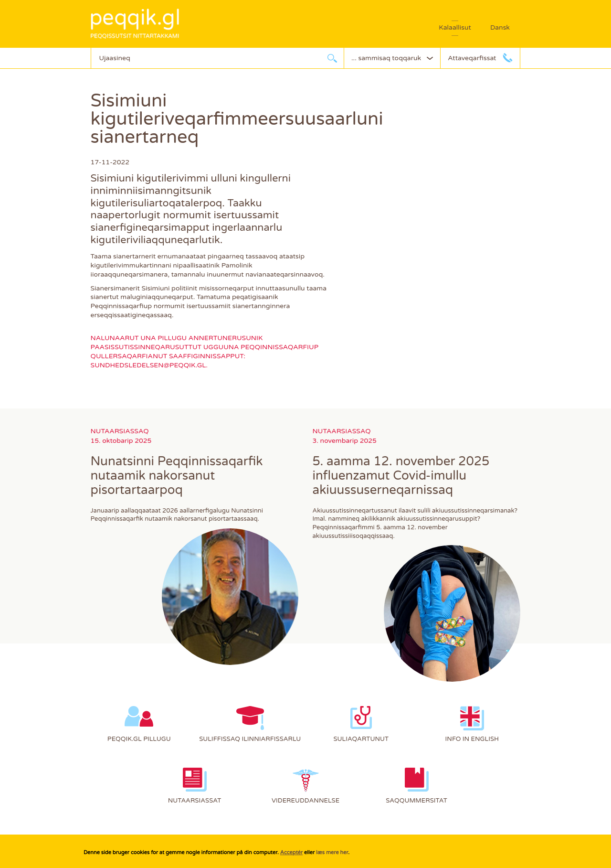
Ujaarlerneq (332, 58)
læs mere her (332, 852)
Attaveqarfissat (472, 58)
